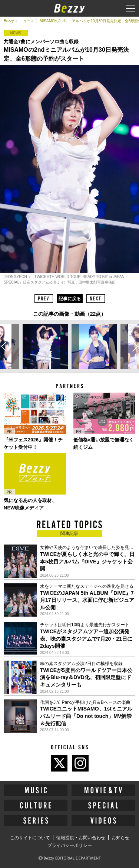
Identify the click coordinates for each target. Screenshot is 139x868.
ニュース (27, 21)
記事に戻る (70, 299)
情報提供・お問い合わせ (81, 838)
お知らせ (120, 838)
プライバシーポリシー (70, 845)
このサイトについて (30, 838)
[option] (45, 346)
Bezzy (9, 21)
